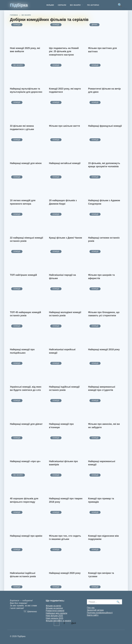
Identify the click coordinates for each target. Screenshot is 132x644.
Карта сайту (93, 615)
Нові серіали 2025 (54, 618)
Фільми (50, 5)
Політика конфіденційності (100, 613)
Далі (74, 623)
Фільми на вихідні (54, 608)
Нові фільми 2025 (54, 616)
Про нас (91, 608)
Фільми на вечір (53, 606)
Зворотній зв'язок (95, 610)
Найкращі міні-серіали (56, 613)
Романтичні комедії (55, 611)
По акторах (93, 5)
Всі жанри (75, 5)
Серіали (62, 5)
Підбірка (19, 5)
